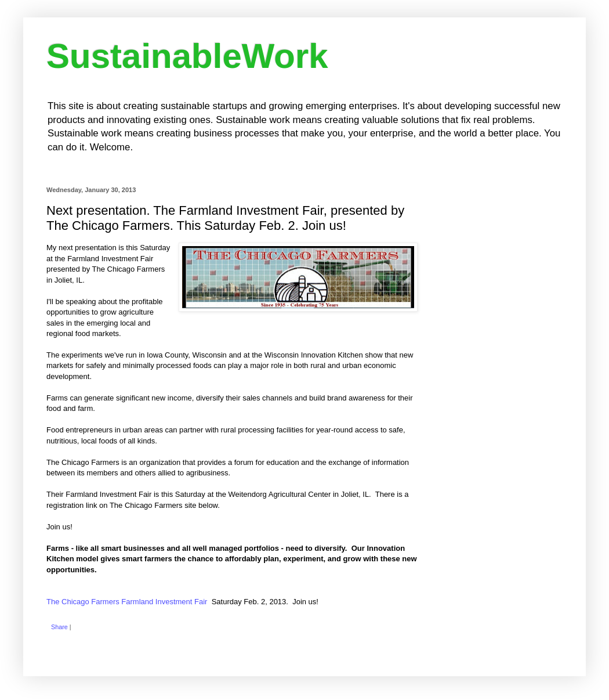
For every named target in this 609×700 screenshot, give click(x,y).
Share (59, 627)
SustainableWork (187, 56)
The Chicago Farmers (127, 602)
